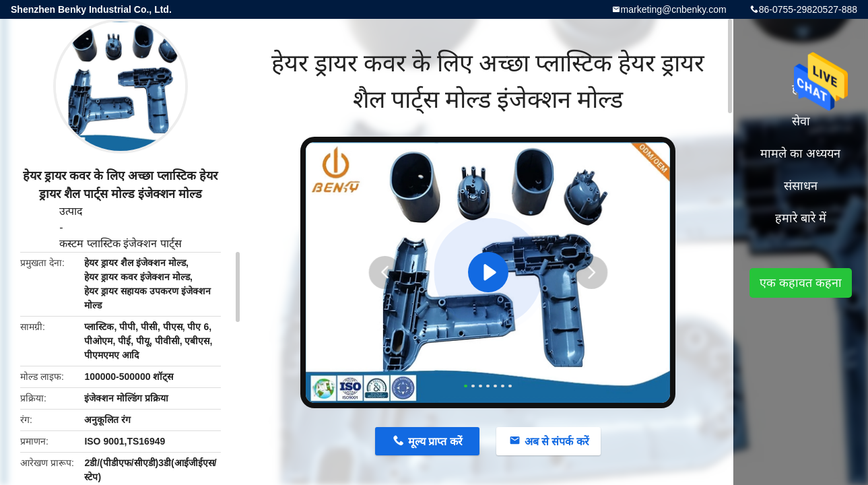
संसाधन (801, 186)
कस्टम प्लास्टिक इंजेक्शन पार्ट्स (120, 244)
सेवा (801, 121)
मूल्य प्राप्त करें (435, 442)
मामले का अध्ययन (800, 154)
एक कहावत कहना (801, 283)
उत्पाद (71, 211)
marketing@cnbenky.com (674, 9)
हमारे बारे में (801, 218)
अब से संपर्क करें (557, 442)
